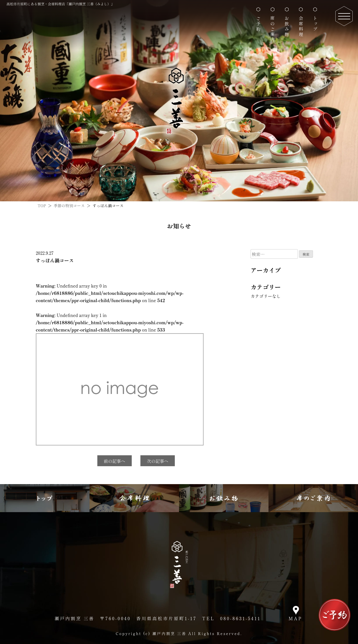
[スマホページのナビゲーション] (344, 16)
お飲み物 (287, 26)
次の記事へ (158, 461)
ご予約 (258, 24)
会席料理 (301, 26)
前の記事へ (115, 461)
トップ (315, 24)
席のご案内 (272, 29)
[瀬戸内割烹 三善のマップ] (296, 614)
